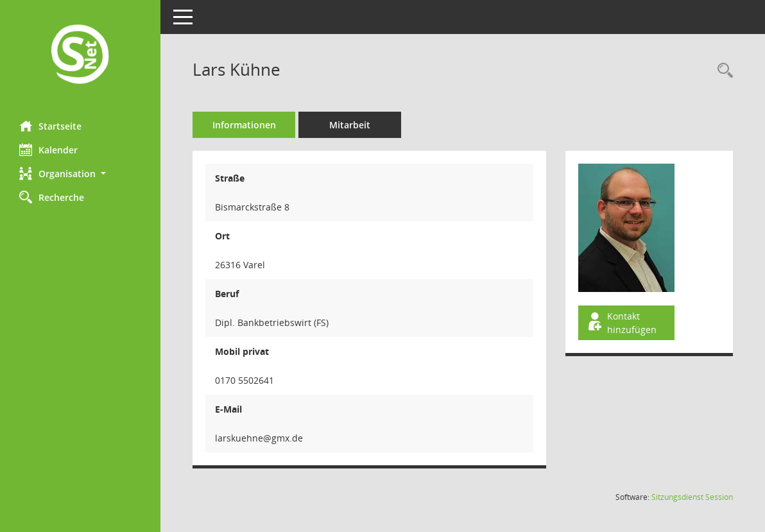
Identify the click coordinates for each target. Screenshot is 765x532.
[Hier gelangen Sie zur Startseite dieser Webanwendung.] (80, 56)
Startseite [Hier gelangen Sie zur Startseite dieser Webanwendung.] (50, 126)
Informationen (244, 125)
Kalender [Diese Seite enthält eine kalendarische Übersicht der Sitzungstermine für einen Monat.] (48, 150)
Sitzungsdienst (692, 497)
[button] (80, 174)
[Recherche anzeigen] (722, 71)
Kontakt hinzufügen (621, 323)
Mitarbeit (350, 125)
